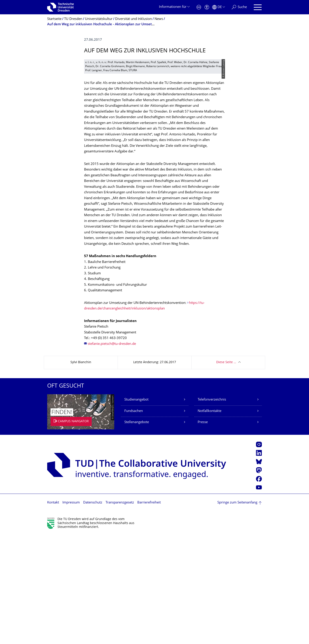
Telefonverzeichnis (212, 509)
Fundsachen (134, 520)
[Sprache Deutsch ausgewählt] (219, 7)
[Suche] (239, 7)
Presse (203, 532)
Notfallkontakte (210, 520)
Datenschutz (93, 612)
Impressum (71, 612)
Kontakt (53, 612)
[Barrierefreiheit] (207, 7)
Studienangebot (136, 509)
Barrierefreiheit (149, 612)
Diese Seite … (226, 472)
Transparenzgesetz (120, 612)
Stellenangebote (137, 532)
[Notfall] (199, 7)
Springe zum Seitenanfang (237, 612)
